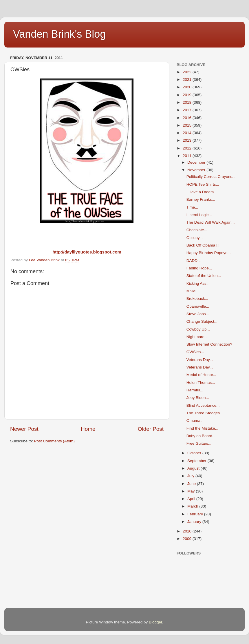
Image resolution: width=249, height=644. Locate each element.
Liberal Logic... (199, 215)
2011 (188, 156)
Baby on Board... (201, 436)
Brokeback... (197, 299)
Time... (192, 207)
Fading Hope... (199, 268)
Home (88, 429)
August (194, 468)
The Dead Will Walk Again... (211, 222)
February (196, 514)
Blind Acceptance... (203, 405)
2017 (188, 110)
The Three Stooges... (205, 413)
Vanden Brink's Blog (59, 34)
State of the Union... (204, 276)
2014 (188, 133)
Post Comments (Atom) (54, 441)
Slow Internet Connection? (209, 344)
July (191, 476)
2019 (188, 95)
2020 (188, 87)
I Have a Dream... (202, 192)
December (197, 162)
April (192, 499)
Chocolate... (197, 230)
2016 (188, 118)
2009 (188, 539)
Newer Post (24, 429)
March (193, 506)
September (197, 461)
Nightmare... (197, 337)
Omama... (195, 420)
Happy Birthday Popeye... (209, 253)
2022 (188, 72)
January (195, 522)
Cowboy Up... (198, 329)
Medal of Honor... (201, 375)
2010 (188, 531)
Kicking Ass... (198, 283)
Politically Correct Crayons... (211, 177)
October (195, 453)
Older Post (151, 429)
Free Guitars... (199, 443)
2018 (188, 102)
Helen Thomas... (201, 383)
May (192, 491)
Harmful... (195, 390)
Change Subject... (202, 321)
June (192, 484)
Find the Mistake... (202, 428)
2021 (188, 80)
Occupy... (195, 238)
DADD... (194, 261)
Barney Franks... (201, 199)
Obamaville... (198, 306)
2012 (188, 148)
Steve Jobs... (198, 314)
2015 (188, 125)
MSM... (193, 291)
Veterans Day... (200, 360)
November (197, 170)
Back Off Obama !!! (203, 245)
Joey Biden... (198, 398)
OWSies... (195, 352)
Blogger (155, 622)
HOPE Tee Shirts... (203, 184)
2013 (188, 140)
